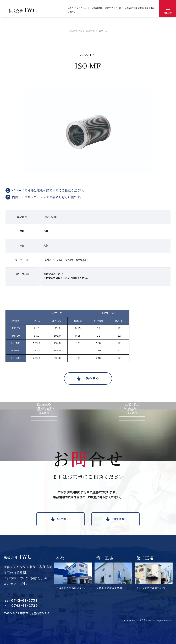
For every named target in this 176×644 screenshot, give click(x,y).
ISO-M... (101, 31)
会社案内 (63, 519)
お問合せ (118, 519)
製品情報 (88, 31)
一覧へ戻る (91, 378)
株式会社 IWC (75, 31)
